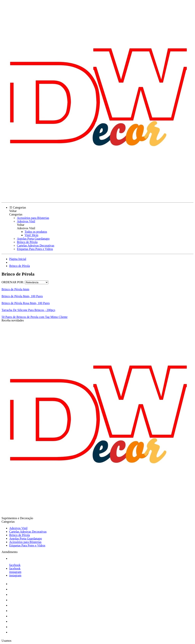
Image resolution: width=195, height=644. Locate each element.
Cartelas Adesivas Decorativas (36, 245)
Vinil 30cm (31, 235)
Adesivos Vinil (26, 221)
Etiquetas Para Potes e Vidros (35, 249)
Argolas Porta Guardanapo (33, 239)
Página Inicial (18, 259)
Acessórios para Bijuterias (33, 218)
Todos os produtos (36, 232)
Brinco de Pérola (27, 242)
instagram (15, 572)
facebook (15, 565)
